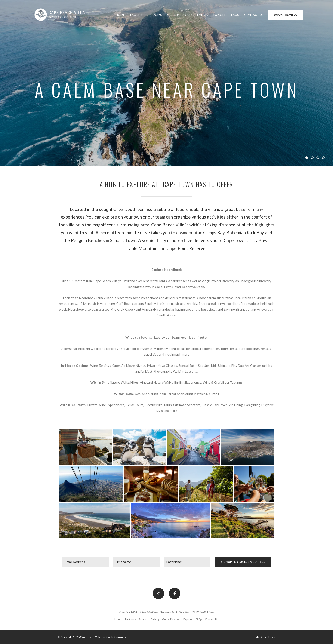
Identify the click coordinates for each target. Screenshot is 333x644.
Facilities (138, 15)
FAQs (235, 15)
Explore (220, 15)
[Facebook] (175, 593)
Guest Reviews (197, 15)
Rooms (156, 15)
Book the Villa (285, 15)
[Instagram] (158, 593)
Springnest (120, 637)
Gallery (173, 15)
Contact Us (254, 15)
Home (120, 15)
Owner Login (266, 637)
